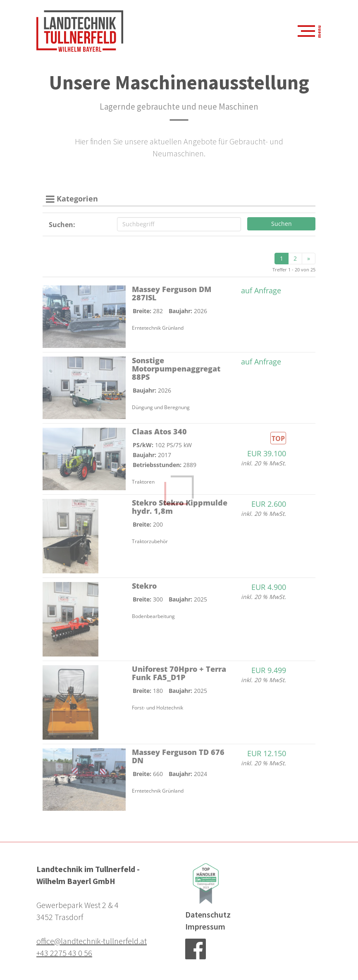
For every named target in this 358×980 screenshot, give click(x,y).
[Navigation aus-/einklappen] (307, 31)
